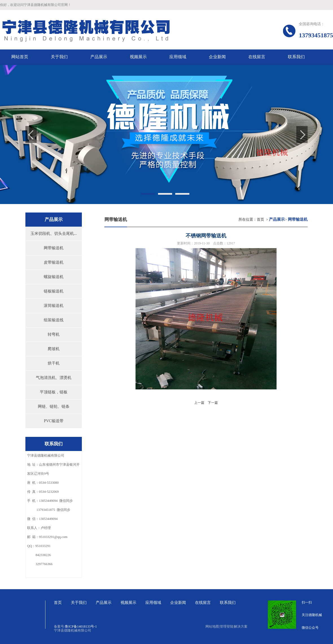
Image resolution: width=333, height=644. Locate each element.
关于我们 (79, 603)
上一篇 (199, 403)
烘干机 (54, 363)
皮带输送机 (54, 262)
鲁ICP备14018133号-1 (81, 626)
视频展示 (128, 603)
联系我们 (228, 603)
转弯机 (54, 334)
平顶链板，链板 (54, 392)
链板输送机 (54, 291)
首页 (260, 219)
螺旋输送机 (54, 277)
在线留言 (203, 603)
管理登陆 (227, 626)
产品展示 (104, 603)
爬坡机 (54, 349)
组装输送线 (54, 320)
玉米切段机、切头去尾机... (54, 234)
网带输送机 (54, 248)
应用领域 (153, 603)
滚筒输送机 (54, 306)
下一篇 (213, 403)
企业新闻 (178, 603)
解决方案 (241, 626)
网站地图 (212, 626)
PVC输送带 (53, 421)
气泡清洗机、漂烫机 (54, 378)
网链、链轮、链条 (54, 406)
